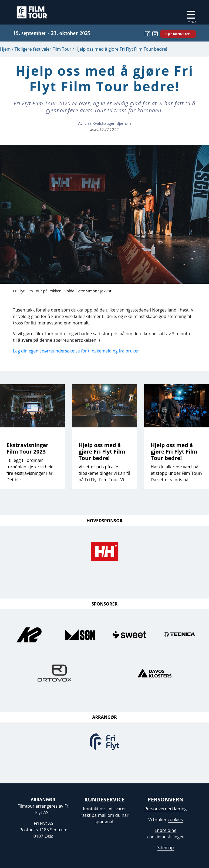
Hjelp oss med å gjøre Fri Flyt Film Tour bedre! (102, 452)
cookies (175, 819)
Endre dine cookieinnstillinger (166, 834)
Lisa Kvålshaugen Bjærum (108, 123)
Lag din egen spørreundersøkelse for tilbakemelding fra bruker (76, 351)
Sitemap (166, 848)
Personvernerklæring (166, 809)
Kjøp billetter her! (178, 34)
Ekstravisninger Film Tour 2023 (27, 448)
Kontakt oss (95, 809)
